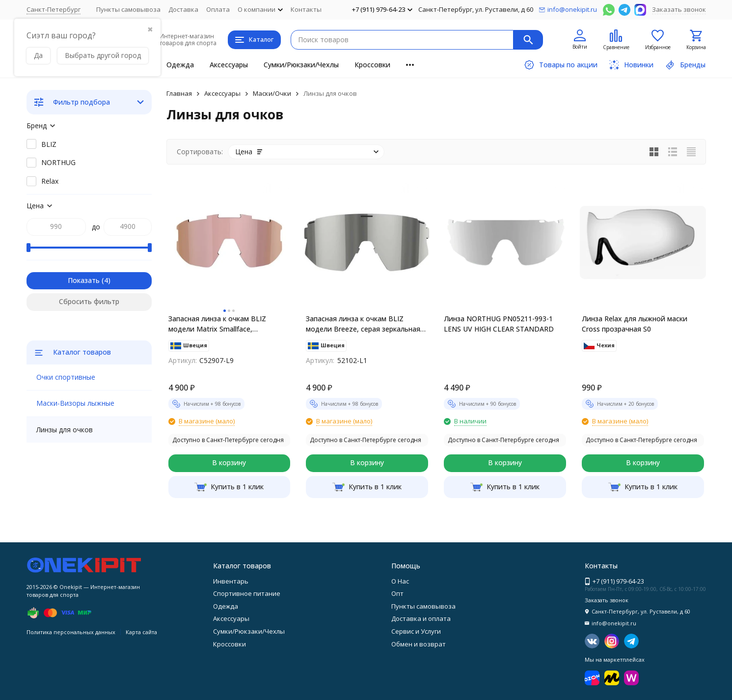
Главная (179, 93)
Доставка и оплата (421, 618)
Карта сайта (141, 632)
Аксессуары (229, 65)
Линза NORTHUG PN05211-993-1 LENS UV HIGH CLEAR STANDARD (499, 324)
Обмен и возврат (419, 644)
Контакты (306, 9)
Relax (50, 181)
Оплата (218, 9)
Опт (397, 593)
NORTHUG (58, 162)
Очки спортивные (66, 377)
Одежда (180, 65)
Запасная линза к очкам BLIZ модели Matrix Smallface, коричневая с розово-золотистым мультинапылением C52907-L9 (226, 324)
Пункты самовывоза (128, 9)
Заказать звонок (679, 9)
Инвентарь (231, 581)
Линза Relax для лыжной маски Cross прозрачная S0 (635, 324)
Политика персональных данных (71, 632)
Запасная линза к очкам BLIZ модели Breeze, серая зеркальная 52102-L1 (363, 324)
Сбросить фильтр (89, 301)
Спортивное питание (247, 593)
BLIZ (49, 144)
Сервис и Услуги (416, 631)
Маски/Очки (272, 93)
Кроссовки (372, 65)
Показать (84, 280)
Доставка (183, 9)
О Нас (400, 581)
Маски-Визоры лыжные (75, 403)
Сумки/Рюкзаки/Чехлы (301, 65)
